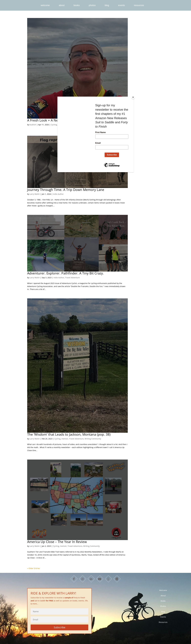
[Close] (133, 97)
